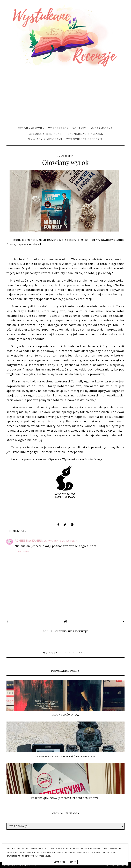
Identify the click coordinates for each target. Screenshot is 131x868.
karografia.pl (122, 865)
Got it (73, 862)
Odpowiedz (23, 551)
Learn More (59, 862)
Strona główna (31, 128)
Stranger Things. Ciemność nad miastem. (65, 756)
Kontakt (79, 128)
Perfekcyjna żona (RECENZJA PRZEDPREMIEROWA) (65, 798)
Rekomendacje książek (84, 134)
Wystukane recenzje (28, 865)
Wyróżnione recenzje (85, 139)
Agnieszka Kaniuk (29, 541)
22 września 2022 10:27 (61, 541)
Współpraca (58, 128)
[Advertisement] (65, 95)
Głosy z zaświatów (65, 715)
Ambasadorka (101, 128)
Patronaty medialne (45, 134)
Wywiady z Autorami (45, 139)
